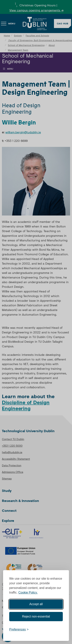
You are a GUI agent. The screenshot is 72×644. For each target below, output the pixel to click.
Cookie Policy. (28, 592)
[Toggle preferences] (19, 630)
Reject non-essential (36, 616)
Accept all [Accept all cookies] (36, 604)
